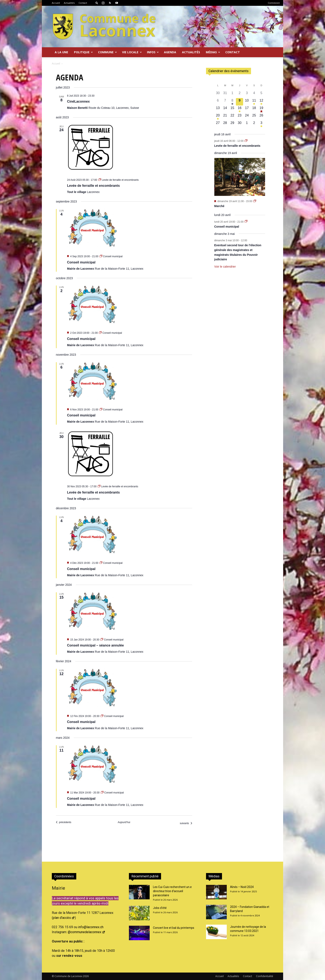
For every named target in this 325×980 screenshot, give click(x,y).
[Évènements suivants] (186, 823)
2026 (86, 976)
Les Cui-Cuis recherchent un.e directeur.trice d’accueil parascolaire (172, 891)
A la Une (61, 52)
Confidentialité (265, 976)
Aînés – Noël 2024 (242, 887)
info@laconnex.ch (91, 927)
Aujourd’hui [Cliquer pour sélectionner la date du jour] (124, 822)
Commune (107, 52)
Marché (219, 206)
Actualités (69, 3)
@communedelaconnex (87, 932)
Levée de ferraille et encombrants (93, 186)
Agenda (170, 52)
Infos (153, 52)
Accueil (56, 3)
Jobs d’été (160, 908)
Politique (83, 52)
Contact (83, 3)
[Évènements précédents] (64, 822)
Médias (213, 52)
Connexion (274, 3)
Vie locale (132, 52)
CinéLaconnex (78, 101)
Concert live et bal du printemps (174, 928)
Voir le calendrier (225, 267)
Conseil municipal (81, 262)
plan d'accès (64, 918)
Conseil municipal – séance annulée (96, 645)
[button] (97, 3)
